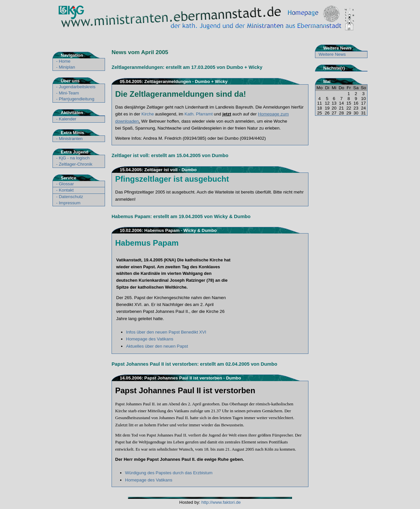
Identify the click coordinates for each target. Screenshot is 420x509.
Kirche (148, 114)
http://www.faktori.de (221, 502)
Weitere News (332, 54)
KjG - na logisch (74, 158)
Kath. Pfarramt (199, 114)
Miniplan (67, 67)
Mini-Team (69, 93)
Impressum (70, 203)
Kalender (67, 119)
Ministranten (71, 139)
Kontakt (66, 190)
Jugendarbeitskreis (77, 87)
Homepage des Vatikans (150, 339)
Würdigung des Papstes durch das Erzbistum (169, 473)
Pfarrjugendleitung (76, 99)
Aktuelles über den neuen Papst (157, 346)
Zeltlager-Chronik (75, 164)
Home (65, 61)
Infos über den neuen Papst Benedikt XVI (166, 332)
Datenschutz (71, 197)
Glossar (66, 184)
